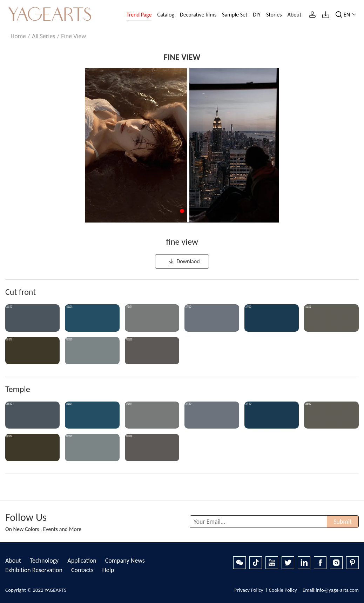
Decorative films (198, 15)
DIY (257, 15)
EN (351, 15)
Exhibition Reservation (34, 570)
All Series (43, 36)
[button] (182, 211)
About (294, 15)
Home (18, 36)
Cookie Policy (283, 590)
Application (82, 561)
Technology (44, 561)
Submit (343, 522)
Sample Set (235, 15)
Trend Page (139, 15)
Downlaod (184, 261)
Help (108, 570)
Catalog (166, 15)
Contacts (82, 570)
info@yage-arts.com (337, 590)
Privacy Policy (249, 590)
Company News (125, 561)
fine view (73, 36)
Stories (274, 15)
